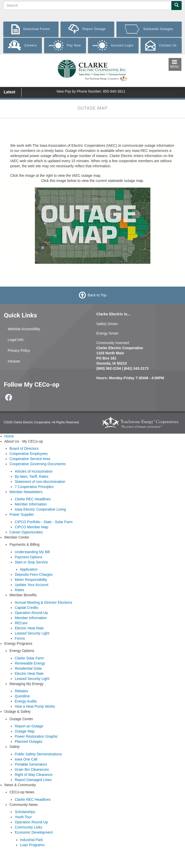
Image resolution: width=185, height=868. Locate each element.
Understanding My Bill (32, 552)
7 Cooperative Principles (34, 487)
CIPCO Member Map (31, 527)
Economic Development (34, 832)
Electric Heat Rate (29, 628)
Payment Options (28, 557)
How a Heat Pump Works (35, 706)
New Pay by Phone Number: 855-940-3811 (91, 91)
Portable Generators (31, 764)
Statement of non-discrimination (40, 482)
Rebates (21, 691)
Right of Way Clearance (33, 775)
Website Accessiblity (24, 329)
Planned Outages (28, 742)
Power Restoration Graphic (36, 736)
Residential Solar (28, 668)
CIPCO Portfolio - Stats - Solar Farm (44, 522)
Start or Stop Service (31, 562)
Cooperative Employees (29, 454)
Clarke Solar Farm (29, 658)
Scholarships (25, 812)
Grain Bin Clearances (32, 769)
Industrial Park (31, 840)
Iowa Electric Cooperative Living (40, 509)
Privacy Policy (19, 350)
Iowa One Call (26, 759)
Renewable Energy (30, 663)
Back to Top (97, 295)
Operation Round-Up (31, 613)
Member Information (31, 504)
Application (29, 569)
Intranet (14, 361)
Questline (22, 696)
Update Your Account (31, 585)
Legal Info (16, 340)
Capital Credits (26, 608)
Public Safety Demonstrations (38, 754)
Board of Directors (24, 448)
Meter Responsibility (31, 580)
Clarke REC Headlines (33, 499)
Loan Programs (32, 845)
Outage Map (25, 731)
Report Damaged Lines (33, 780)
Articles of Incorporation (33, 471)
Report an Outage (29, 726)
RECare (21, 623)
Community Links (28, 827)
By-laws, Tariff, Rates (31, 476)
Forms (20, 638)
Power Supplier (22, 514)
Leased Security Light (32, 633)
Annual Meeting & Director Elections (43, 602)
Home (9, 436)
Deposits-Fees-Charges (34, 574)
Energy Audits (26, 701)
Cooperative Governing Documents (38, 464)
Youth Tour (23, 817)
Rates (19, 590)
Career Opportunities (26, 532)
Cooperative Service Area (30, 459)
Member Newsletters (26, 492)
